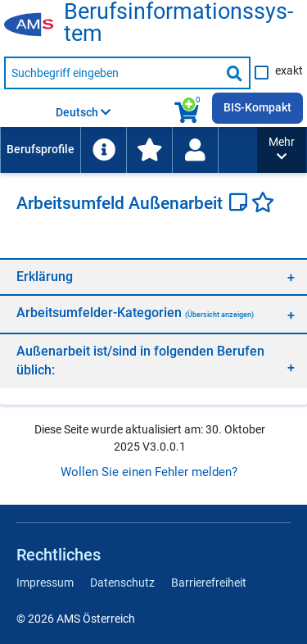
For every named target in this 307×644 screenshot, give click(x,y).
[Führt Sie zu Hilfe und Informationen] (103, 150)
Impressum (45, 583)
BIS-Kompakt (257, 107)
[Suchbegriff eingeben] (112, 73)
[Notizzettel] (240, 204)
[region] (153, 277)
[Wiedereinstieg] (195, 150)
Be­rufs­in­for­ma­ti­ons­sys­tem (178, 23)
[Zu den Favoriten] (149, 150)
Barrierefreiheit (209, 583)
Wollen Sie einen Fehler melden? (149, 472)
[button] (282, 150)
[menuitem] (40, 150)
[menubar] (129, 150)
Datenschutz (122, 583)
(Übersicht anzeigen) (219, 315)
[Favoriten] (263, 204)
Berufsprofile (41, 149)
